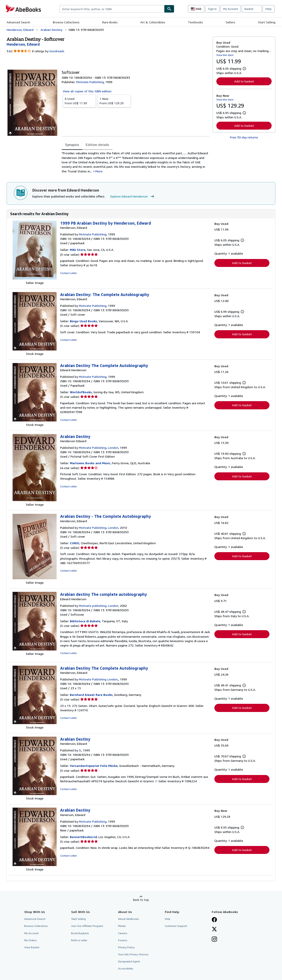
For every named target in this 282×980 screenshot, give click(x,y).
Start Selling (267, 22)
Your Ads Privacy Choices (133, 954)
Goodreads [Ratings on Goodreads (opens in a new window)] (57, 51)
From (79, 101)
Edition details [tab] (97, 145)
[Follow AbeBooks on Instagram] (214, 940)
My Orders (31, 940)
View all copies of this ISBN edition (87, 91)
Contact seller (69, 273)
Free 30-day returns (244, 137)
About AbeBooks (129, 919)
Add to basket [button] (244, 81)
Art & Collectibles (153, 22)
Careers (123, 933)
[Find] (169, 9)
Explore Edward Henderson (133, 196)
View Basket (32, 947)
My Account (231, 9)
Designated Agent (129, 961)
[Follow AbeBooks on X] (214, 930)
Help (269, 9)
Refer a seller (79, 940)
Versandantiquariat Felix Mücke (94, 766)
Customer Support (176, 926)
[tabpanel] (135, 162)
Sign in (212, 9)
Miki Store (78, 250)
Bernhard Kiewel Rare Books (91, 695)
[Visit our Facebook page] (214, 920)
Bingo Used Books (83, 321)
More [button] (99, 171)
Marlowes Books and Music (90, 463)
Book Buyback (80, 933)
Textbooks (195, 22)
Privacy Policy (126, 947)
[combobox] (112, 9)
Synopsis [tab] (72, 145)
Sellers (230, 22)
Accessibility (126, 968)
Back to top (141, 900)
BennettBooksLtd (83, 837)
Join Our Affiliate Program (87, 926)
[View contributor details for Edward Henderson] (23, 44)
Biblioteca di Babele (85, 621)
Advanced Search (18, 22)
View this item (225, 55)
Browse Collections (66, 22)
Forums (123, 940)
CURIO (75, 543)
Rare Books (110, 22)
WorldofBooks (81, 392)
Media (122, 926)
